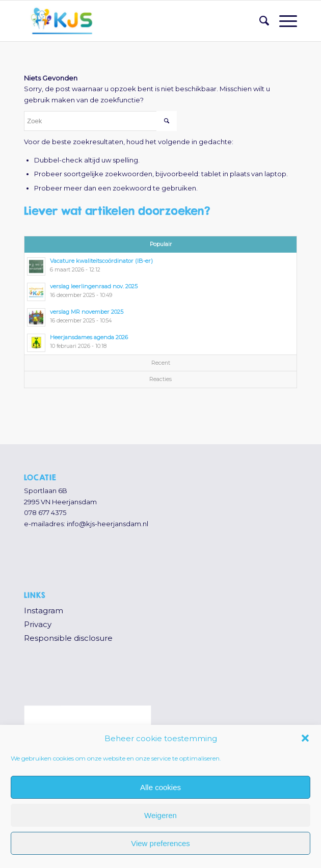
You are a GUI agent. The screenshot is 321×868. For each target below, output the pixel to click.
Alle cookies (160, 787)
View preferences (160, 843)
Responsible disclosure (68, 638)
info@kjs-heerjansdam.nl (108, 524)
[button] (305, 738)
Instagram (44, 611)
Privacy (38, 624)
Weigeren (160, 815)
